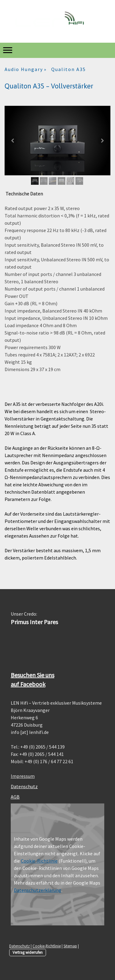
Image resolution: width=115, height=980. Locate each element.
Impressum (23, 776)
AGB (15, 797)
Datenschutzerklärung (38, 890)
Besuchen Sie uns (33, 675)
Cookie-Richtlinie (39, 861)
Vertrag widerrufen (28, 952)
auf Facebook (28, 684)
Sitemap (70, 946)
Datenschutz (24, 786)
